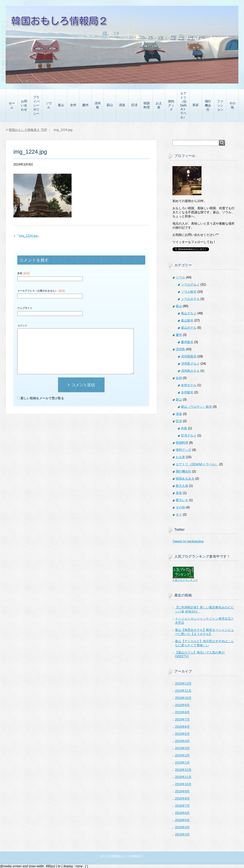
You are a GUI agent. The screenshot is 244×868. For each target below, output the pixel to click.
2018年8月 (182, 799)
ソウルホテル (190, 299)
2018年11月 (183, 777)
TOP (28, 130)
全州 (73, 105)
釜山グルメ (189, 313)
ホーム (12, 105)
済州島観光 (189, 356)
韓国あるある (185, 479)
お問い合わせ (24, 105)
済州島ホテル (190, 371)
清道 (122, 105)
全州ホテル (189, 385)
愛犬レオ (182, 500)
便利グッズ (171, 105)
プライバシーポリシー (36, 105)
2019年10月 (183, 698)
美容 (196, 105)
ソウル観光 (189, 292)
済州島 (98, 105)
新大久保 (182, 486)
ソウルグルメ (190, 285)
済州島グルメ (190, 364)
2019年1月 (182, 763)
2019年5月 (182, 734)
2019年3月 (182, 748)
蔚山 (110, 105)
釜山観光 (187, 320)
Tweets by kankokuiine (188, 541)
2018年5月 (182, 820)
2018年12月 (183, 770)
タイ (179, 515)
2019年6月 (182, 727)
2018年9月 (182, 791)
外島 (184, 428)
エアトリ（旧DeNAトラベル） (183, 105)
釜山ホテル (189, 328)
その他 (232, 105)
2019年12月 (183, 684)
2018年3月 (182, 834)
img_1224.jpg (28, 236)
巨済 (134, 105)
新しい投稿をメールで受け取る (42, 398)
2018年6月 (182, 813)
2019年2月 (182, 755)
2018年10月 (183, 784)
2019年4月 (182, 741)
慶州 (85, 105)
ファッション (220, 105)
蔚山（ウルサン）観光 (196, 407)
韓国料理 (147, 105)
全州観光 (187, 392)
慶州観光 (187, 342)
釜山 (61, 105)
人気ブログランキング (185, 580)
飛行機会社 (208, 105)
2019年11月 (183, 691)
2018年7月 (182, 806)
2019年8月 (182, 712)
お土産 (159, 105)
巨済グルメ (189, 435)
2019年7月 (182, 719)
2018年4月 (182, 827)
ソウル (49, 105)
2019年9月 (182, 705)
